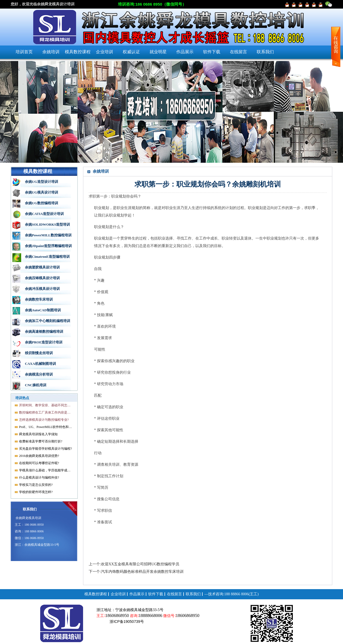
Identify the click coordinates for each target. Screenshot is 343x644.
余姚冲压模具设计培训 (42, 289)
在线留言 (238, 52)
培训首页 (24, 52)
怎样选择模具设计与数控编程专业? (44, 420)
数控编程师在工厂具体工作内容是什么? (46, 412)
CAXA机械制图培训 (40, 364)
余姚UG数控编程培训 (42, 203)
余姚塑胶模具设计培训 (42, 267)
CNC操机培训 (36, 385)
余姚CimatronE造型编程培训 (47, 257)
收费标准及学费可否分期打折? (41, 441)
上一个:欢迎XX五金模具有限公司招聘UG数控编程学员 (134, 564)
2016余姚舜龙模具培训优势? (39, 456)
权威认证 (131, 52)
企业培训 (105, 52)
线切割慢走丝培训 (39, 353)
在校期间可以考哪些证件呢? (39, 463)
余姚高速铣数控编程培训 (44, 332)
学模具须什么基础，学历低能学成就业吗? (46, 470)
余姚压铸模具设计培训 (42, 278)
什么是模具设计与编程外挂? (39, 478)
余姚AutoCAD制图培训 (43, 310)
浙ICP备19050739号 (126, 622)
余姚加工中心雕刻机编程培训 (48, 321)
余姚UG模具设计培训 (42, 192)
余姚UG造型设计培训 (42, 182)
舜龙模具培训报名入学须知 (38, 434)
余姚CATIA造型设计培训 (44, 214)
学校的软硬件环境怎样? (36, 492)
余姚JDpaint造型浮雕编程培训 (48, 246)
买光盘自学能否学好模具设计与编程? (45, 449)
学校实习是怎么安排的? (36, 485)
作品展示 (185, 52)
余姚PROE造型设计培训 (44, 342)
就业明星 (158, 52)
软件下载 (212, 52)
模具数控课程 (78, 52)
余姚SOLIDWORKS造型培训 (47, 224)
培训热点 (22, 398)
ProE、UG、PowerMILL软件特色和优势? (46, 427)
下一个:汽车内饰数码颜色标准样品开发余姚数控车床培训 (136, 572)
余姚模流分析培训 (39, 374)
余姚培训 (51, 52)
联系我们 (265, 52)
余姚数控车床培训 (39, 299)
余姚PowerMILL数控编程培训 (48, 235)
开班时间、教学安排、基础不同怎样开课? (46, 405)
